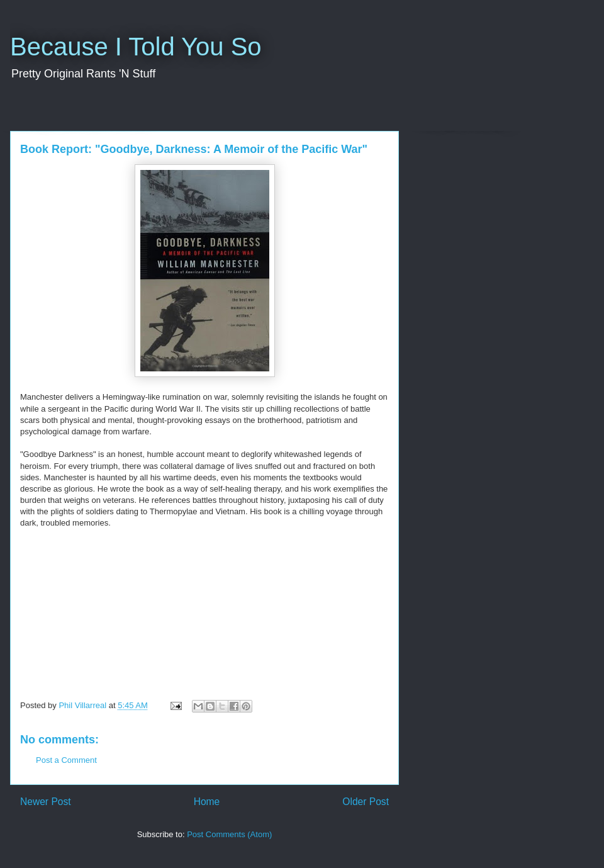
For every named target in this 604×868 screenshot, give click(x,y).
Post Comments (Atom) (229, 834)
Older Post (366, 802)
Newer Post (46, 802)
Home (207, 802)
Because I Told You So (136, 47)
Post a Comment (66, 760)
